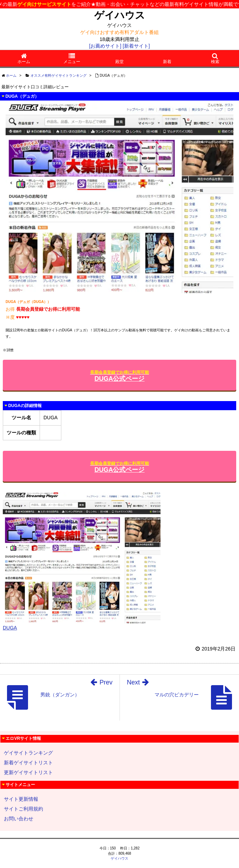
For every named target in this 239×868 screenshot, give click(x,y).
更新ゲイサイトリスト (28, 772)
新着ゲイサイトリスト (28, 763)
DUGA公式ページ (120, 376)
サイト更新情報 (21, 799)
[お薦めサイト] (105, 46)
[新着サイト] (136, 46)
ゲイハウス (120, 15)
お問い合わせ (19, 819)
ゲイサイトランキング (28, 753)
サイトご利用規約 (23, 809)
